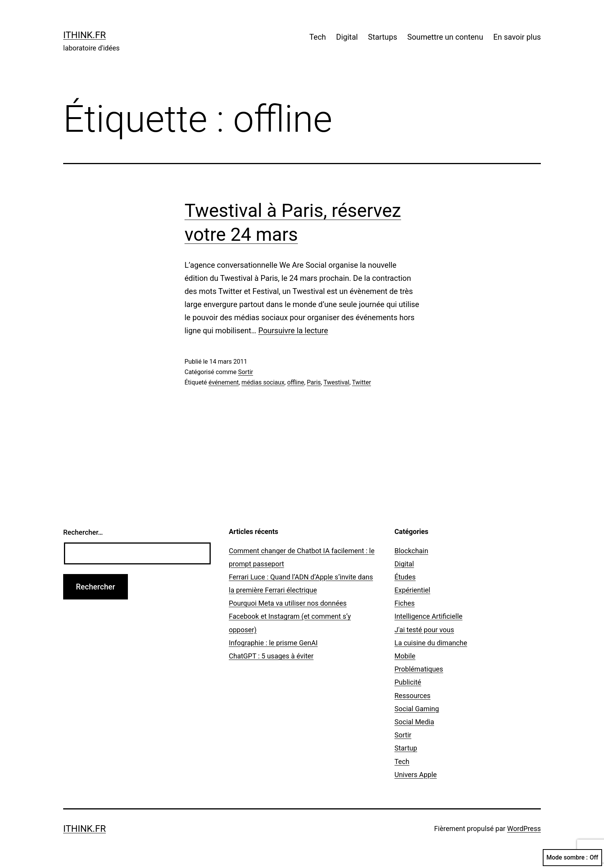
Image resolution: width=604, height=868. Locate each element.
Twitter (362, 382)
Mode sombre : (572, 858)
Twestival (336, 382)
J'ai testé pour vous (424, 630)
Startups (383, 37)
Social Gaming (417, 709)
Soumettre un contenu (445, 37)
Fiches (405, 603)
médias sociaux (263, 382)
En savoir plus (517, 37)
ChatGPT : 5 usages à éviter (271, 656)
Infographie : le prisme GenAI (273, 643)
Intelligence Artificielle (429, 616)
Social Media (414, 722)
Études (405, 577)
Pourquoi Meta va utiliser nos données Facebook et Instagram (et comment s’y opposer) (290, 616)
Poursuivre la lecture (293, 331)
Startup (406, 748)
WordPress (524, 829)
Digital (347, 37)
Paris (314, 382)
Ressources (413, 696)
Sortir (246, 372)
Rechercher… (83, 532)
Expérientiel (412, 590)
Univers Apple (416, 775)
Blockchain (411, 551)
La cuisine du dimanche (431, 643)
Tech (318, 37)
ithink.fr (85, 35)
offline (295, 382)
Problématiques (419, 669)
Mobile (405, 656)
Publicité (408, 682)
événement (223, 382)
